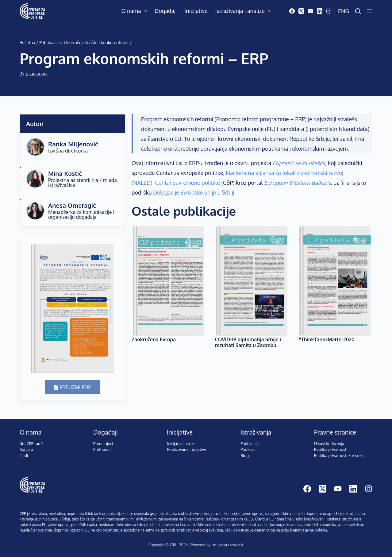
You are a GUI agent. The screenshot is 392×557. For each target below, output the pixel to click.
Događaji (166, 11)
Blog (245, 455)
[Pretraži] (358, 11)
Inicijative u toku (181, 443)
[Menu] (370, 11)
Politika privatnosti (331, 449)
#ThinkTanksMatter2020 (326, 339)
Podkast (248, 449)
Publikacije (49, 43)
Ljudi (24, 455)
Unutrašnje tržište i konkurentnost (96, 43)
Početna (27, 43)
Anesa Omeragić (72, 205)
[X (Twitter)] (301, 11)
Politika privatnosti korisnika (339, 455)
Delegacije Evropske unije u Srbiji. (194, 192)
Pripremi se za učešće (299, 163)
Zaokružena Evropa (154, 339)
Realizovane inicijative (186, 449)
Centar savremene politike (188, 183)
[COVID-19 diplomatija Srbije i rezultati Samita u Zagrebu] (252, 281)
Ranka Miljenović (73, 144)
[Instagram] (329, 11)
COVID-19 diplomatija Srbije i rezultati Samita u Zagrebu (248, 342)
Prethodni (102, 449)
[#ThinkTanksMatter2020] (335, 281)
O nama (136, 11)
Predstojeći (103, 443)
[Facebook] (292, 11)
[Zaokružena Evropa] (169, 281)
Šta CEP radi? (31, 443)
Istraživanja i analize (244, 11)
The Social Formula (226, 545)
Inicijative (196, 11)
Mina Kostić (65, 173)
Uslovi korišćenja (329, 443)
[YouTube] (310, 11)
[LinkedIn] (320, 11)
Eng (344, 11)
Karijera (26, 449)
